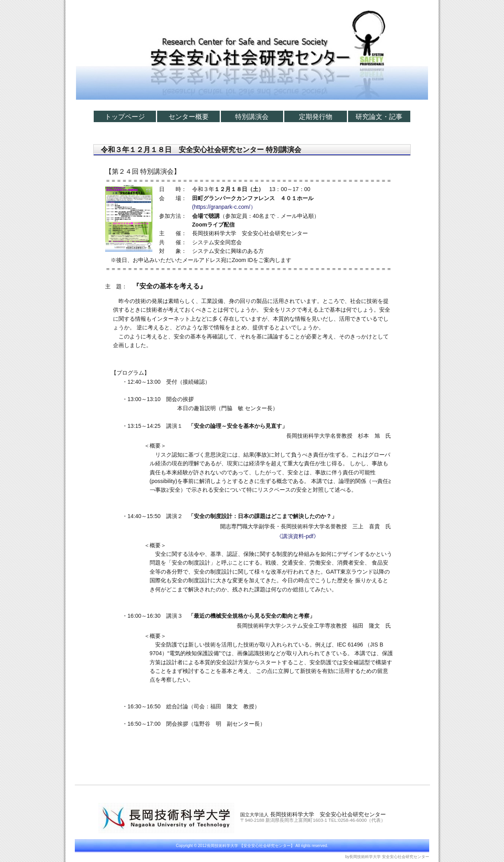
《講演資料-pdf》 (298, 536)
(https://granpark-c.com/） (224, 207)
